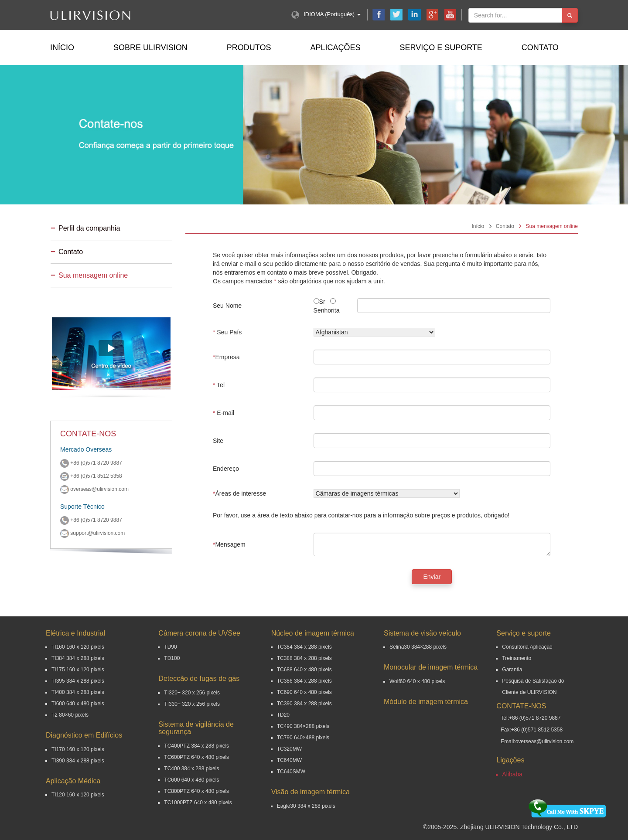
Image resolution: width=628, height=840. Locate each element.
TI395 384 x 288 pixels (78, 681)
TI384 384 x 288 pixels (78, 658)
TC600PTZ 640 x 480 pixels (196, 757)
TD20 (283, 715)
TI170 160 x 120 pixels (78, 749)
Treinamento (517, 658)
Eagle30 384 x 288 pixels (306, 806)
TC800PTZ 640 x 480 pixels (196, 791)
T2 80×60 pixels (70, 715)
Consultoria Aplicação (527, 647)
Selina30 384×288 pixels (418, 647)
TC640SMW (291, 772)
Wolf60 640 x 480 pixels (417, 681)
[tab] (111, 229)
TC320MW (289, 749)
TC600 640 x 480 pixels (191, 780)
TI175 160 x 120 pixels (78, 670)
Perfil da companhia (89, 228)
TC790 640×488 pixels (303, 738)
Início (62, 48)
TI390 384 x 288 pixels (78, 761)
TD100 (172, 658)
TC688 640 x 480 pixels (304, 670)
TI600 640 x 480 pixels (78, 704)
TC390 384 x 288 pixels (304, 704)
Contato (540, 48)
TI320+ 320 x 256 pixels (192, 693)
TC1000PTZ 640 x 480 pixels (198, 803)
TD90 (170, 647)
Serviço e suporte (441, 48)
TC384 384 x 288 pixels (304, 647)
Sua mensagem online (93, 275)
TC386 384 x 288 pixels (304, 681)
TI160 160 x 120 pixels (78, 647)
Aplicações (335, 48)
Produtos (249, 48)
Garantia (512, 670)
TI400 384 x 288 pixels (78, 692)
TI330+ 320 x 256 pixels (192, 704)
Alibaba (512, 774)
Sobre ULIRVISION (150, 48)
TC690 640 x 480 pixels (304, 692)
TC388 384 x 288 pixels (304, 658)
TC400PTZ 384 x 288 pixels (196, 746)
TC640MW (289, 760)
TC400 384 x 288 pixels (191, 769)
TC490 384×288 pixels (303, 726)
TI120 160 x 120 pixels (78, 795)
